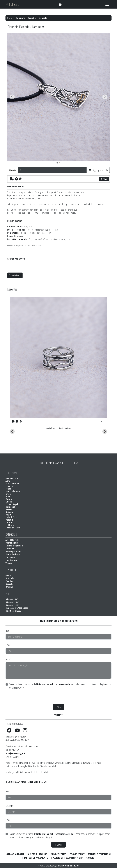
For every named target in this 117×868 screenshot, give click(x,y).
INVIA (58, 707)
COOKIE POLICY (77, 854)
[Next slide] (105, 97)
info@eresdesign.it (15, 753)
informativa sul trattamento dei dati (56, 684)
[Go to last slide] (12, 97)
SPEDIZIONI (57, 858)
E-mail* (8, 645)
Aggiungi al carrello (98, 170)
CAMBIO (90, 858)
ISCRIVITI (58, 845)
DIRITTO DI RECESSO (37, 854)
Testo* (8, 659)
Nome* (8, 631)
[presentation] (29, 697)
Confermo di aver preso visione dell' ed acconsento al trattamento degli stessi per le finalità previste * (60, 686)
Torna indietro (15, 275)
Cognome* (10, 806)
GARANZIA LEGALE (15, 854)
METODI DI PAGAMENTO (36, 858)
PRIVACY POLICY (58, 854)
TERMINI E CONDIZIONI (99, 854)
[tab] (57, 163)
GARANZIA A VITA (75, 858)
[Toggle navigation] (62, 4)
